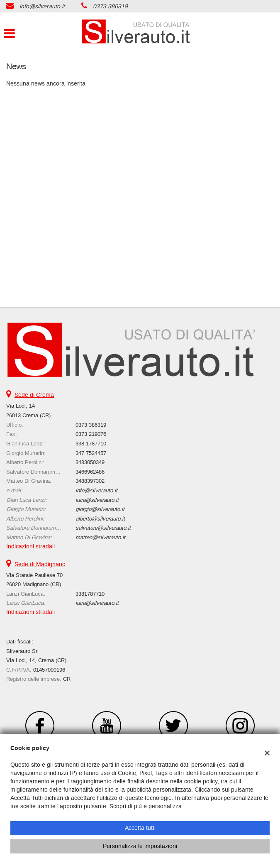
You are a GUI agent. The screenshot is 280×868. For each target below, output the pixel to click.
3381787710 (90, 594)
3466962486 (90, 472)
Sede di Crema (34, 395)
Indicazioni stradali (30, 546)
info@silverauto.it (42, 6)
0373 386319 (110, 6)
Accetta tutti (140, 828)
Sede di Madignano (40, 564)
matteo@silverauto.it (100, 537)
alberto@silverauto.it (100, 519)
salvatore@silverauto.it (103, 528)
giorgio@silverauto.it (100, 509)
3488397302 (90, 481)
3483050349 (90, 462)
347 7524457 (91, 453)
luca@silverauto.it (97, 500)
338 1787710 (91, 444)
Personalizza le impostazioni (140, 846)
